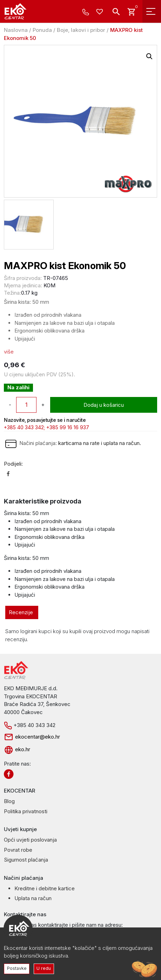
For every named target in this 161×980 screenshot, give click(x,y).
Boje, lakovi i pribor (81, 30)
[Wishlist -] (100, 12)
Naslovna (16, 30)
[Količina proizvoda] (26, 405)
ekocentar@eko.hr (32, 737)
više (9, 352)
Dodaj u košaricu (104, 405)
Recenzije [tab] (21, 612)
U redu (44, 968)
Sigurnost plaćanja (26, 860)
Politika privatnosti (26, 811)
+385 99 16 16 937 (68, 427)
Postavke (17, 968)
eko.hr (17, 749)
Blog (9, 801)
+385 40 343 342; (24, 427)
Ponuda (42, 30)
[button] (149, 56)
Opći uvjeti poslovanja (30, 840)
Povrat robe (18, 850)
